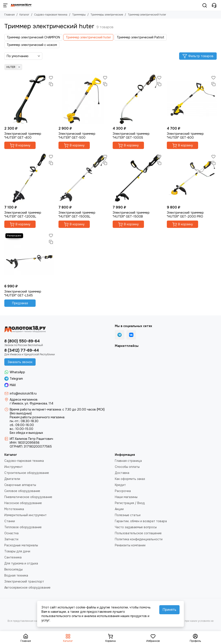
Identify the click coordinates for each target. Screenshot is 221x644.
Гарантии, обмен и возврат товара (141, 521)
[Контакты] (214, 5)
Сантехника (13, 557)
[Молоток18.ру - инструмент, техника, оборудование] (21, 5)
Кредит (120, 485)
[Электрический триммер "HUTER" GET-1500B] (138, 178)
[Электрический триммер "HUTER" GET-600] (192, 99)
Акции (119, 509)
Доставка (122, 473)
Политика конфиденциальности (139, 539)
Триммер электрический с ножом (32, 45)
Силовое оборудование (22, 491)
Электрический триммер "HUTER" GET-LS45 (23, 293)
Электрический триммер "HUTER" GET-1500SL (77, 215)
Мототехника (14, 509)
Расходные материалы (21, 545)
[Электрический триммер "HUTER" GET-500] (83, 99)
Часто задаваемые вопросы (136, 527)
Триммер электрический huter (88, 37)
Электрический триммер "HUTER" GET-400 (23, 136)
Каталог (24, 15)
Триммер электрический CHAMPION (33, 37)
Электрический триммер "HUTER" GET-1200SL (23, 215)
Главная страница (128, 461)
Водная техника (16, 575)
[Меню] (5, 5)
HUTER (14, 67)
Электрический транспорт (24, 581)
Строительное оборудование (27, 473)
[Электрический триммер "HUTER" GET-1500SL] (83, 178)
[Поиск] (205, 5)
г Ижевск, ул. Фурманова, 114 (32, 403)
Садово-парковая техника (51, 15)
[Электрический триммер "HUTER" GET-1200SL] (29, 178)
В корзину (20, 145)
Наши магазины (126, 497)
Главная (9, 15)
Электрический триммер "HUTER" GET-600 (185, 136)
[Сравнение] (51, 84)
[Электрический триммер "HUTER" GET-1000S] (138, 99)
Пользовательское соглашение (138, 533)
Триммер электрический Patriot (140, 37)
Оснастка (11, 533)
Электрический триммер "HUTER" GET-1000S (131, 136)
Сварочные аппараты (20, 485)
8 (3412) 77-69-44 (22, 350)
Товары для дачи (17, 551)
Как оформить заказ (130, 479)
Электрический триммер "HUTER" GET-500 (77, 136)
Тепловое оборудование (23, 527)
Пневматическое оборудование (28, 497)
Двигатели (12, 479)
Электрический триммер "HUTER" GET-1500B (131, 215)
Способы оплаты (127, 467)
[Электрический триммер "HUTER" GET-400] (29, 99)
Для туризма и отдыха (21, 563)
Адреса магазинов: (24, 400)
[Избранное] (51, 78)
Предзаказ (20, 303)
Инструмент (13, 467)
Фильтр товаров (198, 56)
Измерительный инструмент (25, 515)
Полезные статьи (128, 515)
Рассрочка (123, 491)
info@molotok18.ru (23, 393)
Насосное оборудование (23, 503)
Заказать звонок (20, 362)
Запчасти (11, 539)
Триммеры (79, 15)
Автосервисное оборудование (27, 588)
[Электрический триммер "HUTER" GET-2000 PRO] (192, 178)
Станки (10, 521)
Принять (169, 610)
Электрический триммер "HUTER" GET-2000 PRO (185, 215)
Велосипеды (13, 569)
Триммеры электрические (107, 15)
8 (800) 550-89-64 (22, 341)
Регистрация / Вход (130, 503)
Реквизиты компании (130, 545)
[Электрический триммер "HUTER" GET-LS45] (29, 257)
